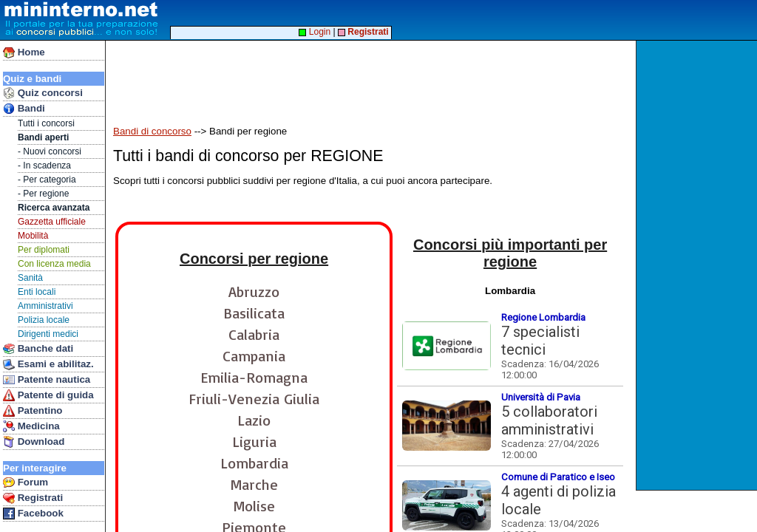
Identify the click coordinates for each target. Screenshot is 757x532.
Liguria (254, 441)
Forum (26, 482)
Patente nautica (47, 380)
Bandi (24, 109)
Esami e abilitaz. (48, 364)
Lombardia (254, 463)
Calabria (254, 334)
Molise (254, 506)
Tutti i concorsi (46, 123)
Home (24, 52)
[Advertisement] (698, 265)
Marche (254, 484)
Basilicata (254, 313)
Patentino (33, 411)
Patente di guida (48, 395)
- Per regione (43, 194)
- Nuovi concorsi (50, 151)
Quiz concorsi (43, 93)
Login (315, 32)
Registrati (33, 498)
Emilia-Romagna (254, 377)
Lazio (254, 420)
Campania (254, 356)
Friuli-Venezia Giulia (254, 399)
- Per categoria (47, 180)
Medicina (31, 426)
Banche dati (38, 349)
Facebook (33, 514)
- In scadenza (44, 166)
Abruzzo (254, 291)
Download (34, 442)
